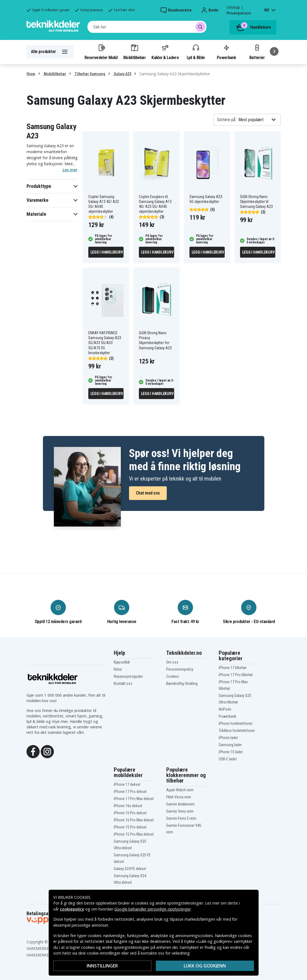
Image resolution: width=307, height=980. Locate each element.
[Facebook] (33, 751)
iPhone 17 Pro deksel (130, 792)
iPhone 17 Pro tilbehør (236, 675)
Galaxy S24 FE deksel (130, 869)
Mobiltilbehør (135, 52)
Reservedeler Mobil (101, 52)
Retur (118, 669)
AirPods (225, 709)
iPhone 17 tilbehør (233, 668)
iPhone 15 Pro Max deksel (134, 834)
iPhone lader (228, 738)
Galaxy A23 (122, 74)
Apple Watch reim (180, 790)
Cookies (173, 676)
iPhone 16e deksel (128, 806)
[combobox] (147, 27)
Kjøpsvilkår (122, 662)
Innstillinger (102, 966)
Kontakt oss (123, 684)
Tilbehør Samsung (90, 74)
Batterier (257, 52)
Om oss (172, 662)
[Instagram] (47, 751)
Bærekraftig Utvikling (182, 684)
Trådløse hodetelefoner (237, 731)
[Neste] (274, 51)
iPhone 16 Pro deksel (130, 813)
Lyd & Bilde (196, 52)
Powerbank (226, 52)
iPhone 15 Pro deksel (130, 827)
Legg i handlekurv (107, 252)
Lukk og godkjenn (205, 966)
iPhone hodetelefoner (236, 723)
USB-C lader (228, 759)
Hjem (31, 74)
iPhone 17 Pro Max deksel (134, 799)
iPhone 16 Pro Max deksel (134, 820)
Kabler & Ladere (165, 52)
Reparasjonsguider (128, 676)
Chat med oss (148, 493)
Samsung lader (230, 745)
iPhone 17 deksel (127, 784)
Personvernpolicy (180, 669)
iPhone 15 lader (231, 752)
